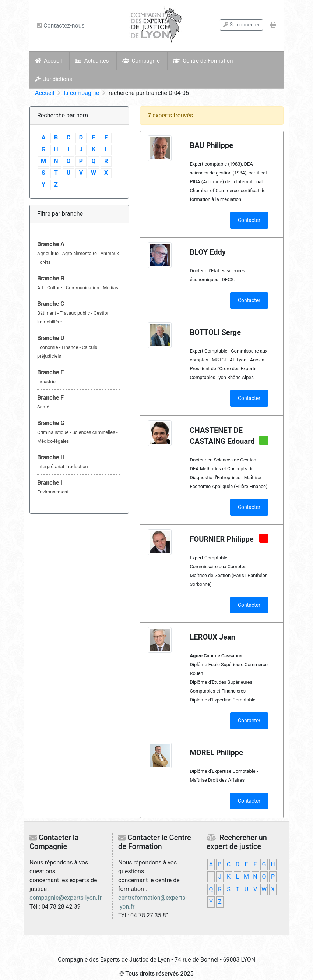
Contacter (249, 220)
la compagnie (81, 93)
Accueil (48, 61)
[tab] (79, 253)
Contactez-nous (61, 26)
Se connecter (241, 25)
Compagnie (141, 61)
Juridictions (54, 79)
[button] (79, 253)
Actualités (92, 61)
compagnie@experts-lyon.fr (66, 898)
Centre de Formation (203, 61)
